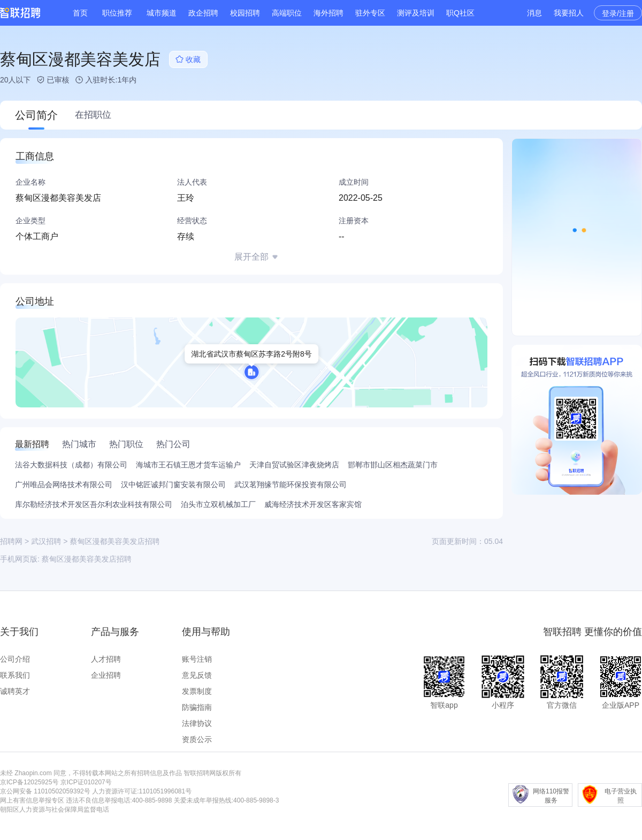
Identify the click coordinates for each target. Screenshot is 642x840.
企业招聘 (106, 675)
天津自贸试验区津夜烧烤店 (294, 465)
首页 (80, 13)
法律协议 (197, 723)
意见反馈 (197, 675)
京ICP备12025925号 (29, 782)
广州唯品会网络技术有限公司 (64, 485)
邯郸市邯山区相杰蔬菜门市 (393, 465)
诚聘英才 (15, 691)
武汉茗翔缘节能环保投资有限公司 (291, 485)
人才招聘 (106, 659)
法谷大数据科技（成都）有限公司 (71, 465)
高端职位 (287, 13)
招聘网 (11, 541)
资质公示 (197, 739)
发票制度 (197, 691)
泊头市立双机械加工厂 (218, 504)
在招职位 (93, 115)
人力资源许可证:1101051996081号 (142, 791)
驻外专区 (370, 13)
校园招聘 (245, 13)
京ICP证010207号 (86, 782)
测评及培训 (416, 13)
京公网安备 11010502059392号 (45, 791)
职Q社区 (460, 13)
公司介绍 (15, 659)
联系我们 (15, 675)
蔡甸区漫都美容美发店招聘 (87, 559)
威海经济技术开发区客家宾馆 (313, 504)
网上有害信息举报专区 (32, 800)
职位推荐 (117, 13)
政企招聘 (203, 13)
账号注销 (197, 659)
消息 (534, 13)
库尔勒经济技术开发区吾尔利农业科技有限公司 (94, 504)
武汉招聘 (46, 541)
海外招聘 (328, 13)
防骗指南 (197, 707)
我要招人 (569, 13)
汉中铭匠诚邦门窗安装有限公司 (173, 485)
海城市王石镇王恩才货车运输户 (188, 465)
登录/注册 (618, 13)
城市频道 (162, 13)
